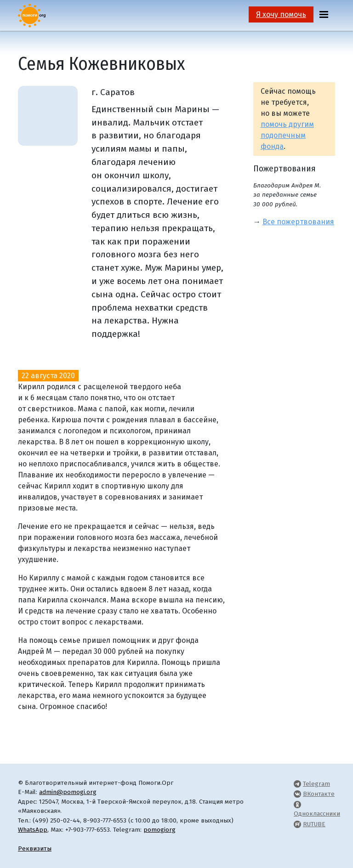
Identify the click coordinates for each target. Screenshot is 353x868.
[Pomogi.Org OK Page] (297, 804)
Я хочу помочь (281, 14)
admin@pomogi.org (68, 792)
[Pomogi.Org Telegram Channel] (297, 784)
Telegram (316, 784)
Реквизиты (35, 848)
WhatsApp (33, 830)
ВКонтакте (319, 794)
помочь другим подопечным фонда (287, 135)
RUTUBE (314, 824)
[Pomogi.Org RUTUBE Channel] (297, 824)
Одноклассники (317, 814)
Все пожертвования (298, 222)
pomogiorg (159, 830)
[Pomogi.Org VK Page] (297, 794)
